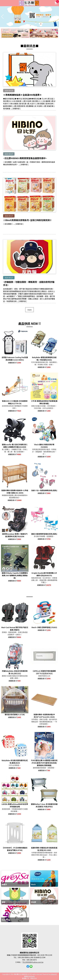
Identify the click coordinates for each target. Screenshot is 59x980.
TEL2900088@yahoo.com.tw (33, 962)
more (29, 310)
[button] (29, 26)
